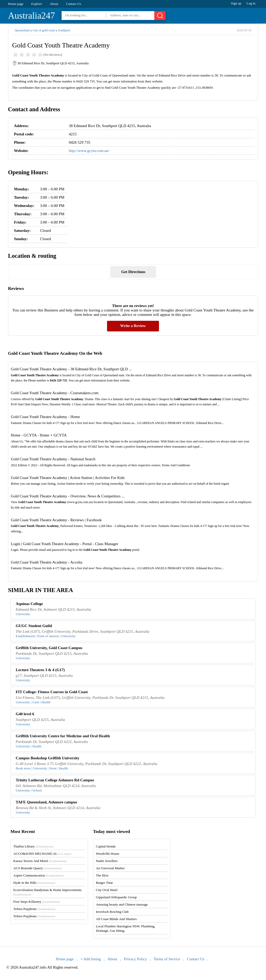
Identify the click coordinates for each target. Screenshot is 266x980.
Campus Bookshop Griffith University (48, 758)
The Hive (102, 875)
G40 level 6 (25, 714)
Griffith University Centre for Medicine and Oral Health (63, 736)
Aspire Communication (38, 875)
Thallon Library (33, 846)
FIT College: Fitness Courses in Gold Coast (52, 692)
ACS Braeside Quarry (37, 868)
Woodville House (108, 854)
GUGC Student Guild (34, 626)
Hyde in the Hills (34, 883)
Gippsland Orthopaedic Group (116, 897)
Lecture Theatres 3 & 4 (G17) (40, 670)
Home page (16, 4)
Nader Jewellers (107, 861)
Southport (64, 30)
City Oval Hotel (107, 890)
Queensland (22, 30)
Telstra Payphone (34, 909)
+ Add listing (91, 959)
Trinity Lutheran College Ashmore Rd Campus (55, 780)
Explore (36, 4)
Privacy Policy (135, 959)
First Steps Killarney (36, 902)
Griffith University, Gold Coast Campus (49, 648)
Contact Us (74, 4)
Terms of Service (167, 959)
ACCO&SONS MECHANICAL (42, 854)
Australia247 (32, 16)
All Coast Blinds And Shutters (116, 919)
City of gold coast (44, 30)
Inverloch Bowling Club (112, 912)
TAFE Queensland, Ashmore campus (46, 802)
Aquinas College (29, 604)
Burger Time (104, 883)
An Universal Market (110, 868)
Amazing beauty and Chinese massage (122, 904)
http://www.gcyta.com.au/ (89, 151)
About (54, 4)
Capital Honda (106, 846)
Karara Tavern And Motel (40, 861)
